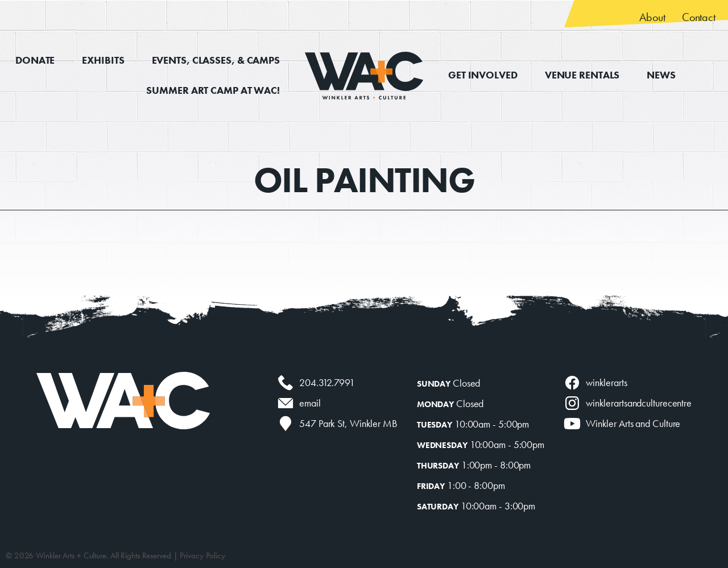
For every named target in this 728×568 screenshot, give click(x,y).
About (652, 17)
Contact (699, 17)
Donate (35, 60)
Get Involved (483, 75)
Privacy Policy (202, 555)
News (661, 75)
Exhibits (103, 60)
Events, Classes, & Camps (216, 60)
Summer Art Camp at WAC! (213, 90)
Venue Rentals (582, 75)
